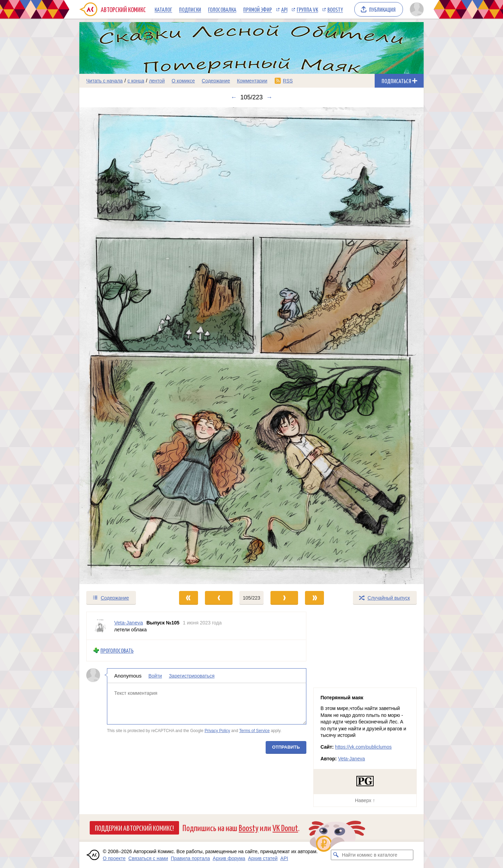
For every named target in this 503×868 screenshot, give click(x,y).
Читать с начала (105, 81)
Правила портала (190, 858)
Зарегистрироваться (191, 676)
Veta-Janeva (352, 759)
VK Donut (285, 827)
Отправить (286, 747)
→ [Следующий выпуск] (269, 97)
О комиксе (183, 81)
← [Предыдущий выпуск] (234, 97)
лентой (157, 81)
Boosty (335, 9)
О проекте (114, 858)
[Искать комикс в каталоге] (336, 855)
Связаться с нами (148, 858)
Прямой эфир (258, 9)
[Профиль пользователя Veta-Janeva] (100, 626)
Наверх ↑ (365, 800)
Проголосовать (117, 650)
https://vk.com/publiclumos (363, 747)
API (284, 9)
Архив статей (263, 858)
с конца (136, 81)
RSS (288, 81)
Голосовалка (222, 9)
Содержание (216, 81)
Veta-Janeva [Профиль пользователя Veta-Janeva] (129, 623)
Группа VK (307, 9)
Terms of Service (254, 731)
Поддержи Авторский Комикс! (134, 828)
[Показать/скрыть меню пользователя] (416, 9)
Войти (155, 676)
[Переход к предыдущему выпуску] (122, 346)
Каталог (163, 9)
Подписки (190, 9)
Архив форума (229, 858)
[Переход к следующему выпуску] (251, 346)
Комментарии (252, 81)
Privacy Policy (217, 731)
